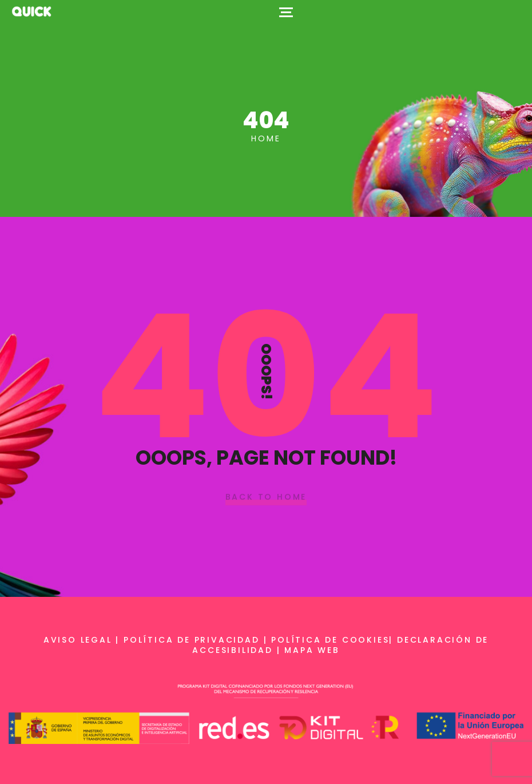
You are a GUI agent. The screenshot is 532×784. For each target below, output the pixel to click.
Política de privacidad (192, 640)
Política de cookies (330, 640)
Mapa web (312, 650)
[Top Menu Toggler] (286, 11)
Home (266, 138)
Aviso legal (78, 640)
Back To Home (266, 497)
